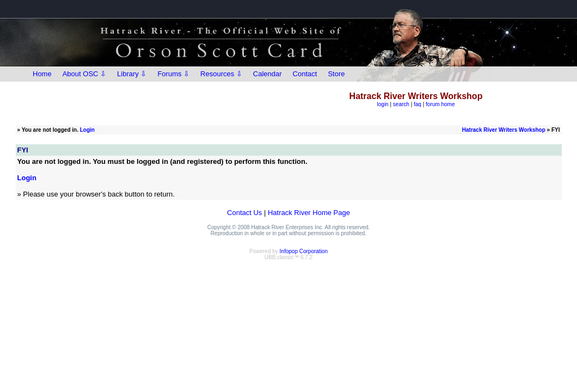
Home (42, 74)
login (383, 104)
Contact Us (244, 213)
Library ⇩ (132, 74)
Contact (305, 74)
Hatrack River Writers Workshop (504, 130)
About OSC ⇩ (84, 74)
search (401, 104)
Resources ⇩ (221, 74)
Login (87, 130)
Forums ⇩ (173, 74)
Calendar (268, 74)
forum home (440, 104)
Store (336, 74)
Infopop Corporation (304, 251)
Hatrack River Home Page (309, 213)
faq (418, 104)
